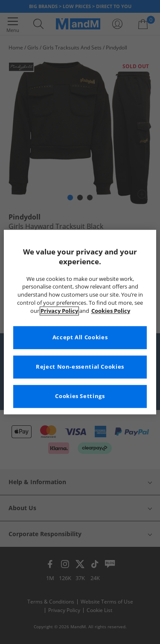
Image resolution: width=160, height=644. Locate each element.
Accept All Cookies (80, 337)
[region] (80, 322)
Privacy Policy (59, 311)
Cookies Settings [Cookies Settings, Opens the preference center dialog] (80, 396)
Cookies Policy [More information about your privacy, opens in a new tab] (111, 311)
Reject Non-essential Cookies (80, 367)
